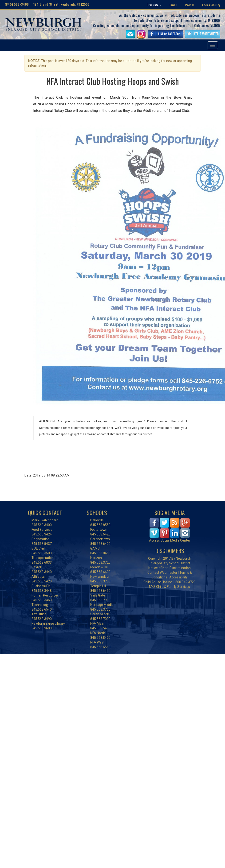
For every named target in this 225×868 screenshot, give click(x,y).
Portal (189, 5)
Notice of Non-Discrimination (170, 568)
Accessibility (211, 5)
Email (173, 5)
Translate (154, 5)
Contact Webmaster (162, 573)
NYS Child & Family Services (170, 587)
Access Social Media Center (170, 540)
